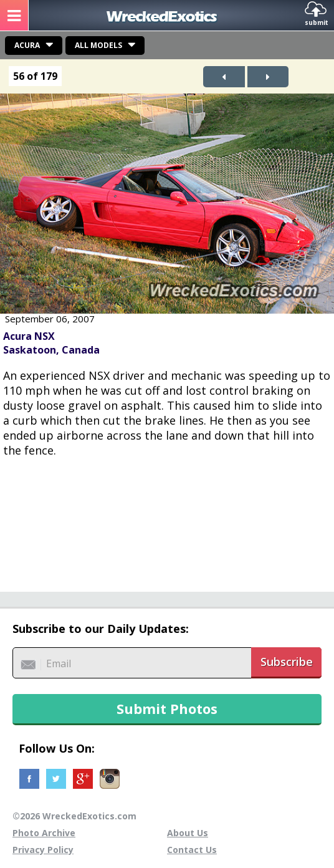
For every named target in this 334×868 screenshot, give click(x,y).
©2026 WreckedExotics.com (74, 816)
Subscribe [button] (287, 662)
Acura (27, 45)
